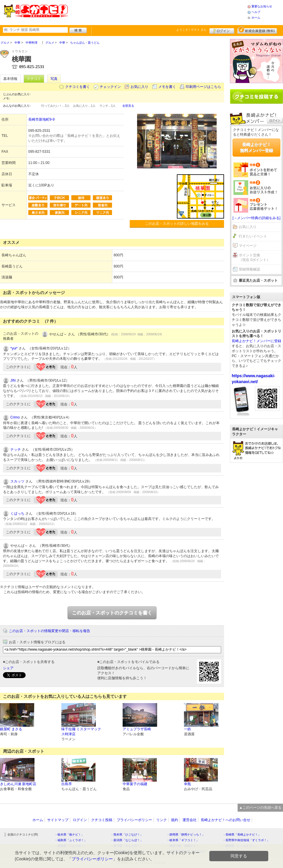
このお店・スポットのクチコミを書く (112, 613)
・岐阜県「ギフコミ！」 (183, 840)
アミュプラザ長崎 (137, 729)
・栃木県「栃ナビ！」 (69, 835)
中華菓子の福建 (135, 784)
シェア (8, 668)
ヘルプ (256, 12)
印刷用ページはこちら (203, 87)
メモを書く (167, 87)
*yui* (14, 348)
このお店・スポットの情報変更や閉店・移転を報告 (50, 631)
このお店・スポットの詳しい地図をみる (177, 224)
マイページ (248, 246)
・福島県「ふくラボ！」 (71, 840)
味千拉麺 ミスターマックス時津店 (81, 732)
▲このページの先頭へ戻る (260, 808)
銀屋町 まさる (11, 729)
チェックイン (110, 87)
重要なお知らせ (262, 6)
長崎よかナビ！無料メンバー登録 (256, 147)
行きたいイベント (253, 236)
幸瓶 (187, 784)
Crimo (15, 417)
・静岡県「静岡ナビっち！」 (186, 835)
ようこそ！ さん (191, 30)
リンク (162, 820)
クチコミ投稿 (102, 820)
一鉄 (187, 729)
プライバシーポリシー (134, 820)
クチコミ (34, 79)
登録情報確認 (249, 269)
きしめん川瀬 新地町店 (18, 784)
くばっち (17, 513)
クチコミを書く (78, 87)
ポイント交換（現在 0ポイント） (254, 258)
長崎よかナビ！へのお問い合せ (226, 820)
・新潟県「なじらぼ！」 (127, 840)
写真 (54, 79)
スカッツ (17, 481)
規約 (175, 820)
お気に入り (139, 87)
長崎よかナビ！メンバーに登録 (256, 341)
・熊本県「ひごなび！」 (127, 835)
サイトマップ (58, 820)
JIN (13, 380)
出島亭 (67, 784)
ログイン (222, 30)
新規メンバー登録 (257, 30)
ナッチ (16, 449)
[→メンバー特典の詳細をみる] (257, 218)
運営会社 (190, 820)
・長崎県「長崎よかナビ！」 (242, 835)
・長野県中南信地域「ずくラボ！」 (246, 840)
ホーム (256, 18)
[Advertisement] (157, 12)
